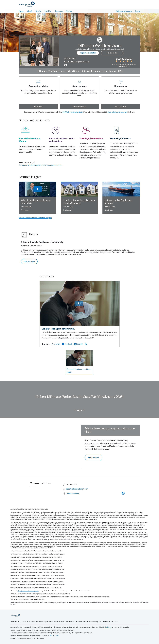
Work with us (121, 106)
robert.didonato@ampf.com (76, 62)
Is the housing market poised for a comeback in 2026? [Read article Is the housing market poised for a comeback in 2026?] (79, 202)
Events (38, 11)
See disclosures (124, 66)
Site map (114, 622)
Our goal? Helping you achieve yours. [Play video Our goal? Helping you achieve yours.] (79, 371)
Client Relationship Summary (117, 112)
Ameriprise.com (15, 622)
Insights (48, 11)
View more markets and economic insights (35, 218)
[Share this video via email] (56, 344)
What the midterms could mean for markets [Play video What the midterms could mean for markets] (36, 202)
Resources (59, 11)
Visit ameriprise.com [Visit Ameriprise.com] (124, 11)
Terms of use (70, 622)
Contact (69, 11)
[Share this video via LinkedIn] (78, 344)
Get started (38, 106)
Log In (138, 11)
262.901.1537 (70, 59)
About (30, 11)
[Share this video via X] (86, 344)
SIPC (57, 636)
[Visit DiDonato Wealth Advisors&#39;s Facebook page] (123, 493)
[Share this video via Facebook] (67, 344)
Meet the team (79, 106)
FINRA (51, 636)
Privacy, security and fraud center (87, 622)
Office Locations (73, 494)
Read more (67, 210)
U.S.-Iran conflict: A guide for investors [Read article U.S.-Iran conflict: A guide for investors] (118, 202)
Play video (25, 210)
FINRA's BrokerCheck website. (73, 112)
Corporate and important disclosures (33, 622)
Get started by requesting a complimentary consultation (40, 165)
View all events (29, 262)
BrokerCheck (107, 627)
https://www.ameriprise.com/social (28, 591)
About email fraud (104, 622)
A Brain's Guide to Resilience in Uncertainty (42, 242)
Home (21, 11)
